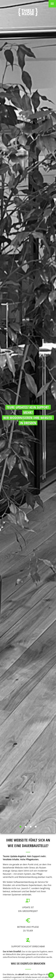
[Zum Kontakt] (51, 975)
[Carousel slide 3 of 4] (31, 827)
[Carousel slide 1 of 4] (20, 827)
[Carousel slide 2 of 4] (25, 827)
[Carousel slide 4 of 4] (36, 827)
